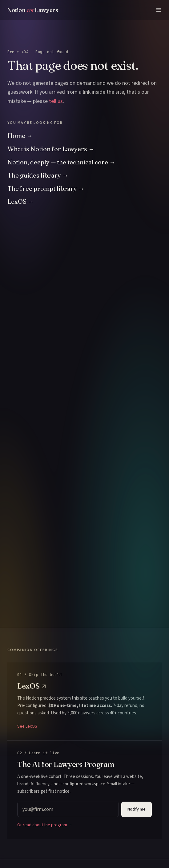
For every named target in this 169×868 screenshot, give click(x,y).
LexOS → (21, 201)
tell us (56, 101)
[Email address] (68, 809)
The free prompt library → (46, 189)
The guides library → (38, 175)
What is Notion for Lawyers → (51, 149)
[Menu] (159, 10)
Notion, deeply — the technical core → (61, 162)
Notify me (137, 809)
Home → (20, 136)
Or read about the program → (45, 825)
